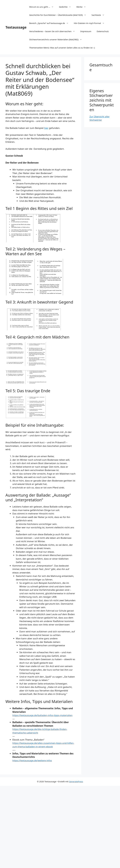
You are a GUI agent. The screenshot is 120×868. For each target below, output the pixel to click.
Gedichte (66, 7)
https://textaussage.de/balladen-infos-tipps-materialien (42, 715)
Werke (83, 7)
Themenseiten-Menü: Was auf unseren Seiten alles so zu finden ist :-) (62, 48)
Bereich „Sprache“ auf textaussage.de (50, 23)
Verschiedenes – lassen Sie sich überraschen (53, 31)
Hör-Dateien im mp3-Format (90, 23)
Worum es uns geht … (43, 7)
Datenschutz (103, 31)
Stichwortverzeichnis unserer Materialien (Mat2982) (57, 39)
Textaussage (16, 27)
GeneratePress (76, 781)
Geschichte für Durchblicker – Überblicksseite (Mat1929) (59, 15)
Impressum (86, 31)
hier (46, 128)
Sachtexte (99, 15)
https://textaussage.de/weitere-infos (32, 760)
